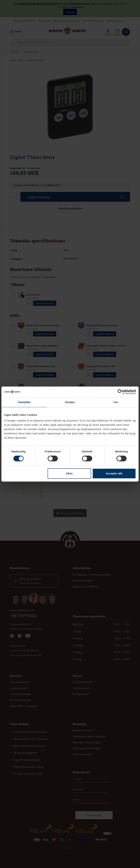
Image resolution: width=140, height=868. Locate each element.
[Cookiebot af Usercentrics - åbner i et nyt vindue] (120, 392)
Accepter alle (114, 473)
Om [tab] (116, 402)
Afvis (69, 473)
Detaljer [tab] (70, 402)
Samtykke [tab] (24, 402)
